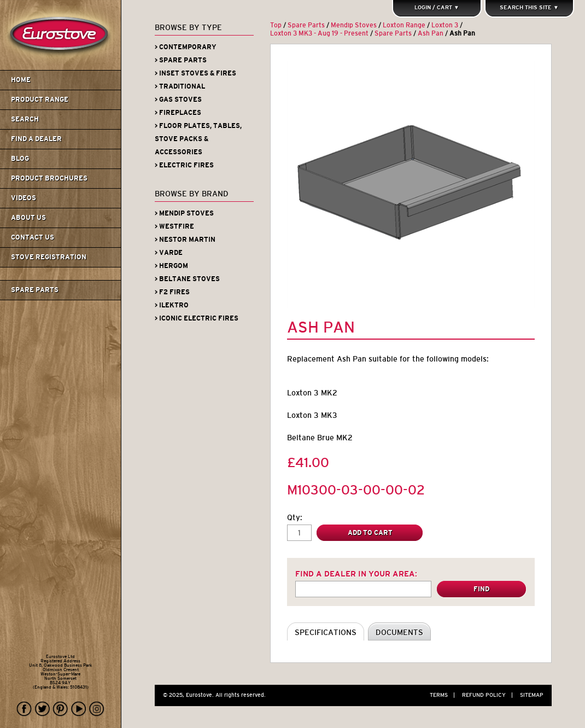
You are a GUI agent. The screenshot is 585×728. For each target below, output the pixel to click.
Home (21, 80)
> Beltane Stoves (187, 279)
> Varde (169, 253)
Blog (20, 159)
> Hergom (171, 266)
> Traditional (180, 86)
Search (25, 119)
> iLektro (172, 305)
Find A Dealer (36, 139)
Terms (445, 695)
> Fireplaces (178, 113)
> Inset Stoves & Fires (195, 73)
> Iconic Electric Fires (197, 318)
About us (28, 218)
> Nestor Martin (185, 240)
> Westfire (174, 226)
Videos (24, 198)
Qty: (295, 517)
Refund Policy (490, 695)
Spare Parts (35, 290)
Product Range (40, 100)
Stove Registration (49, 257)
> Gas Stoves (178, 100)
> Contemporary (186, 47)
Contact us (33, 237)
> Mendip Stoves (184, 213)
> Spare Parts (181, 60)
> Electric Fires (184, 165)
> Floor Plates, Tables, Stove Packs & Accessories (198, 139)
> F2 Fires (172, 292)
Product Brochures (49, 178)
